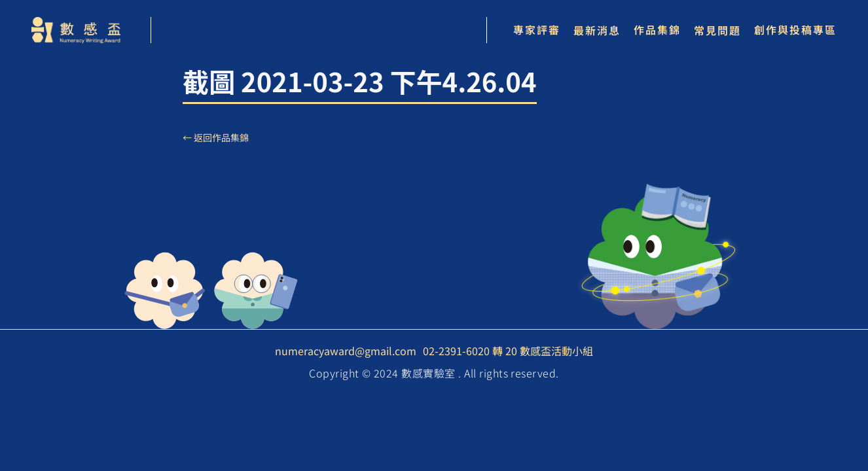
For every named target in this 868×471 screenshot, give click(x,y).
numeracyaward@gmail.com (346, 351)
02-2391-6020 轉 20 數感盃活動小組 (508, 351)
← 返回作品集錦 (216, 137)
